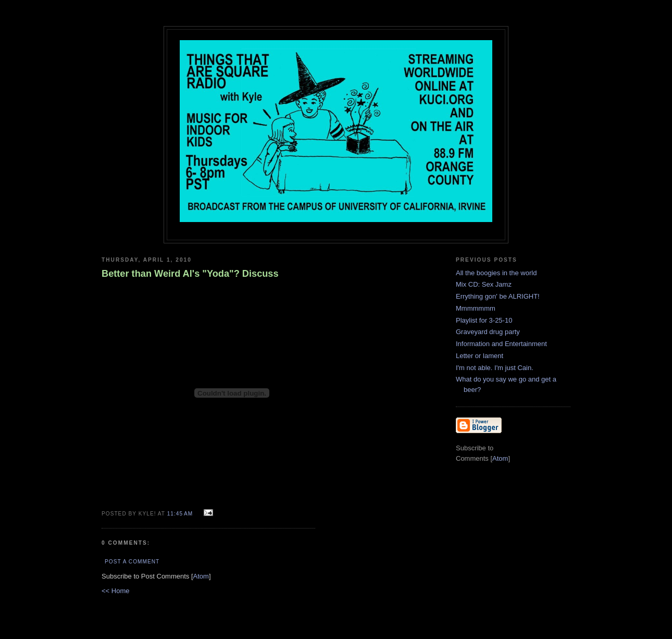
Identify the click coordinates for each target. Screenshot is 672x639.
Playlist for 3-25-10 (484, 320)
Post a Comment (132, 562)
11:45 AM (181, 514)
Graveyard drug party (488, 332)
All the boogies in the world (496, 273)
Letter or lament (480, 356)
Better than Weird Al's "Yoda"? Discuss (190, 274)
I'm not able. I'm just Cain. (495, 368)
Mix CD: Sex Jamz (484, 284)
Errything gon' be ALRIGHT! (498, 296)
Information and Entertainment (501, 344)
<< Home (115, 591)
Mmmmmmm (476, 308)
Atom (201, 576)
